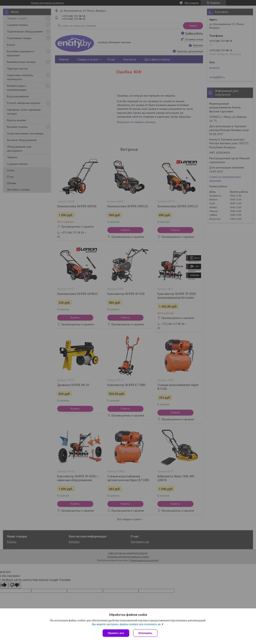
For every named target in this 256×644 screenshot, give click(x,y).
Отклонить (145, 633)
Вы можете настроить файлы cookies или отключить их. (127, 624)
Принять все (116, 633)
